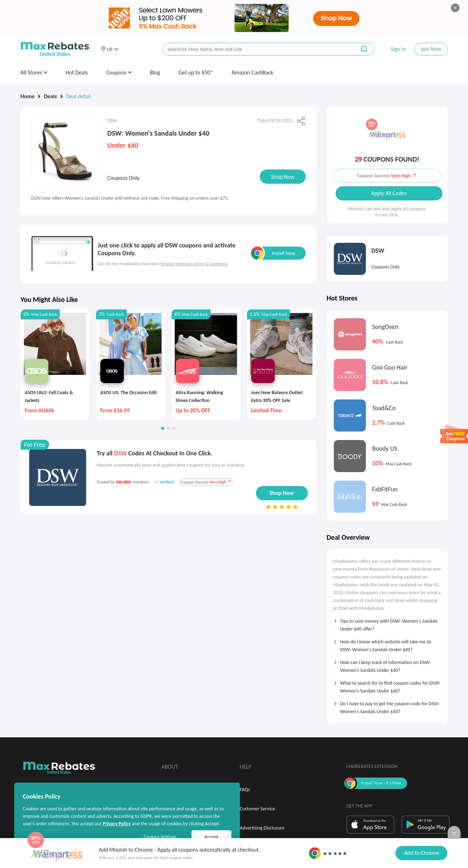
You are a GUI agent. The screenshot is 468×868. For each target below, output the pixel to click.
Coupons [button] (119, 72)
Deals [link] (50, 96)
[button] (110, 49)
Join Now (431, 49)
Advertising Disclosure (262, 828)
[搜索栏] (254, 49)
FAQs (245, 789)
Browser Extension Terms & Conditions (194, 264)
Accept (212, 837)
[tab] (387, 623)
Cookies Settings (160, 837)
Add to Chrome (421, 853)
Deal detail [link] (78, 96)
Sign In (398, 49)
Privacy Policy (117, 824)
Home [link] (28, 96)
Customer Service (257, 809)
